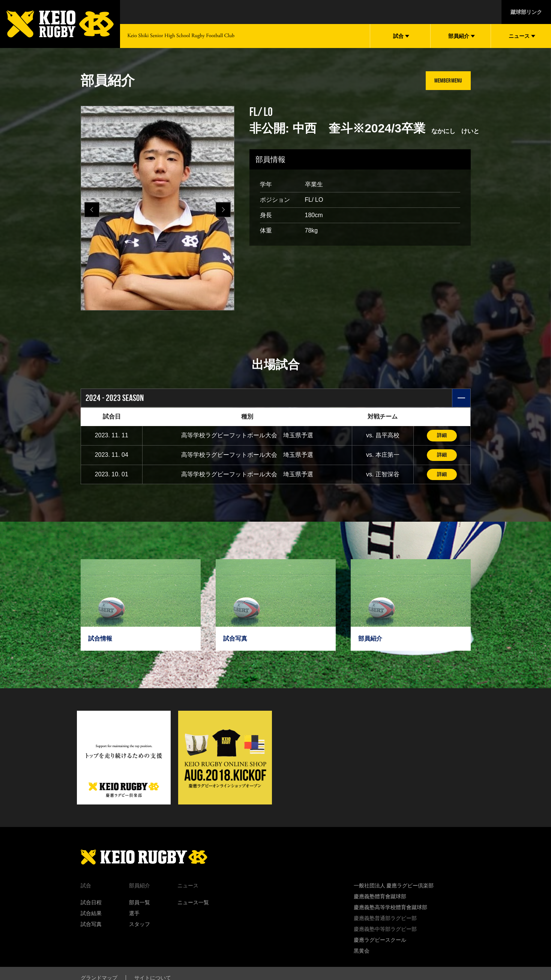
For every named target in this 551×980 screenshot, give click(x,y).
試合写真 (91, 926)
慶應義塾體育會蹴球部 (380, 898)
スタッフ (140, 926)
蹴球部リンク (526, 12)
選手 (134, 915)
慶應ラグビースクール (380, 941)
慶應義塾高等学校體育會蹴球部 (390, 909)
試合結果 (91, 915)
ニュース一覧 (193, 904)
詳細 (442, 436)
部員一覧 (140, 904)
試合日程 (91, 904)
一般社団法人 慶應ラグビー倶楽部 (394, 887)
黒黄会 (362, 952)
